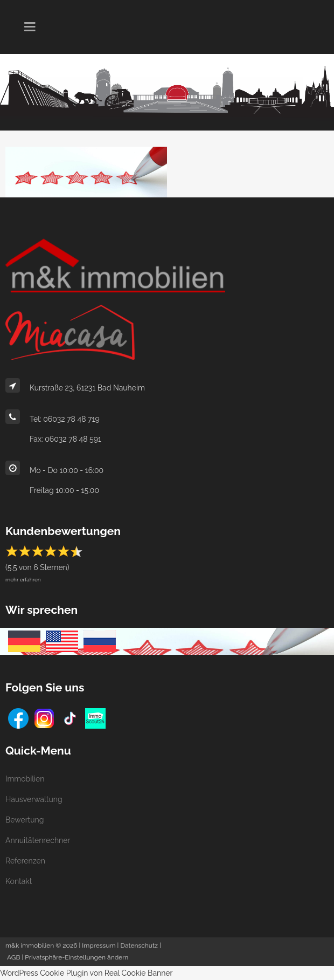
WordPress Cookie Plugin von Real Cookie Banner (86, 973)
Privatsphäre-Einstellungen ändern (76, 957)
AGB (13, 957)
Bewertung (25, 820)
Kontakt (19, 881)
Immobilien (25, 779)
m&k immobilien (30, 945)
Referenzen (25, 861)
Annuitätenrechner (38, 840)
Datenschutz (139, 945)
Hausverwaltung (34, 799)
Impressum (99, 945)
